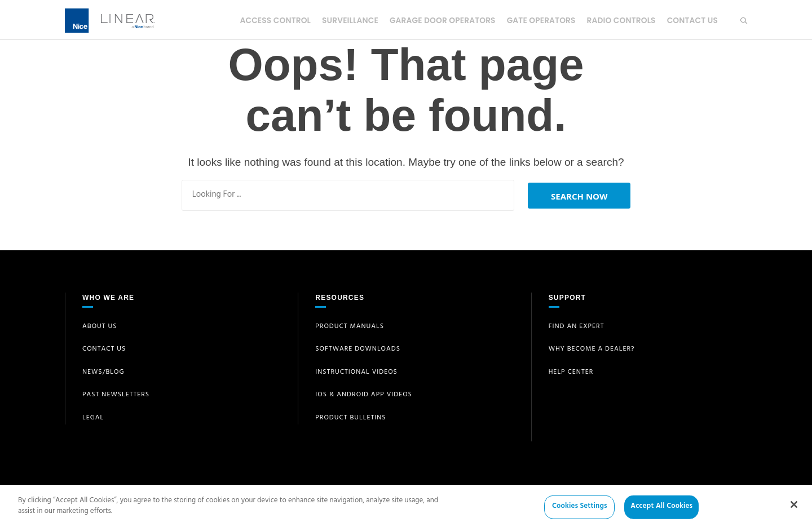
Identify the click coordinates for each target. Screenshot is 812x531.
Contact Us (692, 20)
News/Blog (103, 373)
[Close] (794, 509)
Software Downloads (358, 349)
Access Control (267, 20)
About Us (100, 327)
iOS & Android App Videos (364, 395)
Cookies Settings (580, 511)
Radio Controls (619, 20)
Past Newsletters (116, 395)
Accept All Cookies (661, 511)
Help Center (571, 373)
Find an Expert (577, 327)
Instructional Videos (356, 373)
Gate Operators (538, 20)
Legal (93, 418)
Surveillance (344, 20)
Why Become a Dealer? (592, 349)
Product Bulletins (350, 418)
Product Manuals (350, 327)
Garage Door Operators (438, 20)
